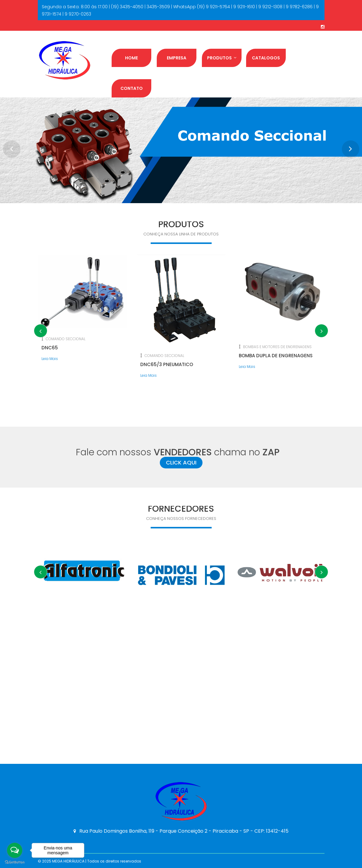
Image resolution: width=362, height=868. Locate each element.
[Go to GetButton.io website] (15, 862)
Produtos (222, 58)
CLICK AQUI (181, 462)
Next (346, 146)
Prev (9, 146)
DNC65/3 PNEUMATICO (167, 364)
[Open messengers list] (15, 850)
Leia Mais (50, 359)
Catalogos (266, 58)
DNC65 (50, 348)
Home (131, 58)
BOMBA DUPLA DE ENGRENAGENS (276, 356)
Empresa (177, 58)
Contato (132, 88)
